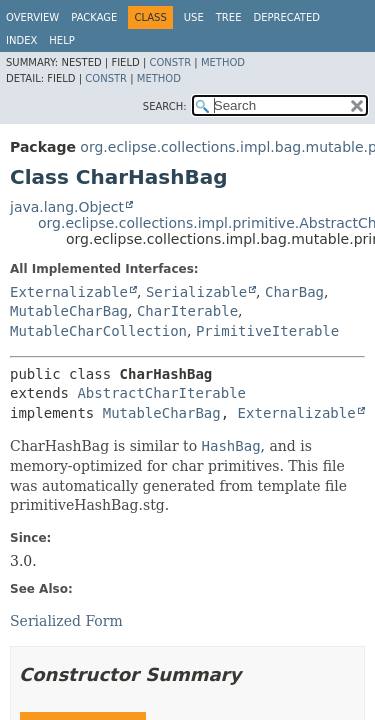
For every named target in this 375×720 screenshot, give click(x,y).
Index (21, 40)
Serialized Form (66, 621)
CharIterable (187, 311)
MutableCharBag (69, 311)
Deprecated (286, 17)
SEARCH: (165, 106)
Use (194, 17)
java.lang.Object (67, 207)
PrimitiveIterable (267, 331)
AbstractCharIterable (161, 393)
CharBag (294, 292)
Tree (229, 17)
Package (94, 17)
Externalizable (69, 292)
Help (61, 40)
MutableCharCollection (98, 331)
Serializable (196, 292)
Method (223, 62)
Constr (170, 62)
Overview (32, 17)
